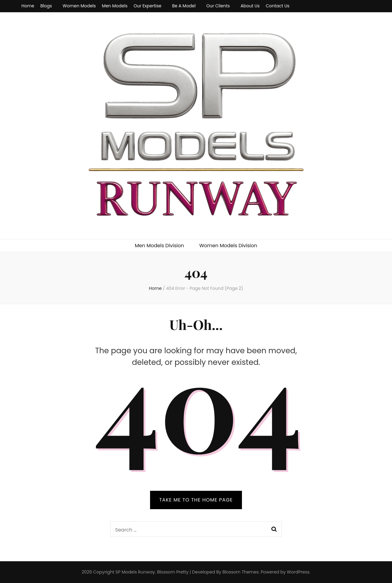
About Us (250, 6)
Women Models (79, 6)
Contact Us (278, 6)
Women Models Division (228, 246)
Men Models (115, 6)
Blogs (46, 6)
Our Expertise (147, 6)
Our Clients (218, 6)
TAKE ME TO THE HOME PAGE (196, 500)
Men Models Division (159, 246)
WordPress (298, 572)
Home (28, 6)
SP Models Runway (135, 572)
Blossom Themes (240, 572)
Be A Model (184, 6)
